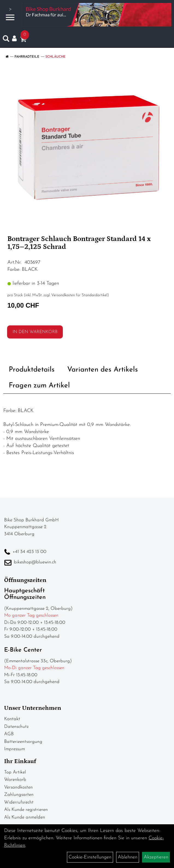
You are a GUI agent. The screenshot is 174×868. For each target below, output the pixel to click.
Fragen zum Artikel (39, 386)
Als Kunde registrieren (26, 810)
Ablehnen (128, 857)
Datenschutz (16, 727)
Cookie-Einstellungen (90, 857)
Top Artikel (15, 772)
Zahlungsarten (19, 795)
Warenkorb (15, 780)
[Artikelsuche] (6, 40)
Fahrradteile (27, 57)
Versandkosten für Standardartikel (79, 295)
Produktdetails (32, 370)
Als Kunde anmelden (25, 817)
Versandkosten (18, 787)
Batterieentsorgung (23, 742)
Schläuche (55, 57)
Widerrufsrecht (19, 802)
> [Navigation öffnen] (10, 14)
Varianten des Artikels (103, 370)
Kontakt (12, 719)
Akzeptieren (156, 857)
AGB (9, 734)
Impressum (14, 749)
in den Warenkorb (35, 332)
